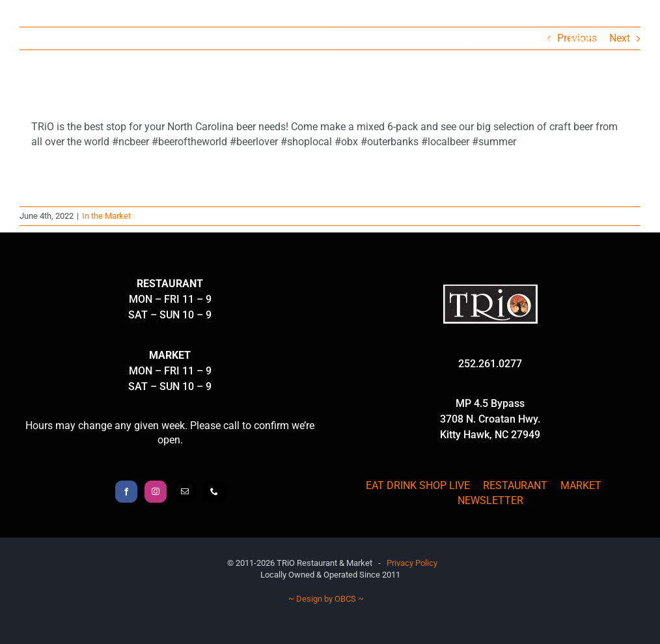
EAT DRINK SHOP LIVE (418, 485)
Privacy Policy (412, 563)
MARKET (581, 485)
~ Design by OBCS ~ (326, 599)
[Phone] (214, 492)
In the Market (106, 216)
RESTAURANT (515, 485)
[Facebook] (126, 492)
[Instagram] (156, 492)
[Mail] (185, 492)
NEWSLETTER (490, 500)
